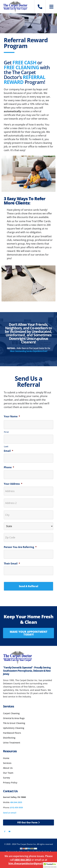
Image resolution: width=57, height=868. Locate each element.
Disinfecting (9, 738)
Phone (9, 467)
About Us (8, 768)
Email (9, 451)
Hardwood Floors (12, 733)
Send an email (10, 813)
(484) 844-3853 (23, 860)
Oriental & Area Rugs (14, 718)
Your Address (13, 484)
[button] (50, 865)
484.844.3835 (16, 802)
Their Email (12, 564)
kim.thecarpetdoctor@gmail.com (29, 863)
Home (6, 758)
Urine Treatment (12, 743)
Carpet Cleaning (11, 713)
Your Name (12, 416)
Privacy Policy (10, 783)
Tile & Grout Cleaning (14, 723)
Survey (7, 778)
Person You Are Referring (20, 547)
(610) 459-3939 (16, 807)
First (6, 432)
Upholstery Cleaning (14, 728)
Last (6, 447)
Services (7, 763)
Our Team (8, 773)
